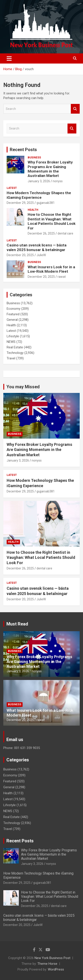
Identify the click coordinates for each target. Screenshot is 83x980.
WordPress (56, 969)
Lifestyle (13, 336)
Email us (15, 740)
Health (33, 210)
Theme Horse (47, 964)
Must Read (17, 624)
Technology (15, 353)
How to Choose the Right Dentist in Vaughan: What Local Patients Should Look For (52, 221)
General (12, 320)
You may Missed (23, 387)
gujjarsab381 (46, 203)
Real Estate (15, 347)
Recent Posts (23, 150)
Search (75, 109)
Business (34, 158)
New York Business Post (52, 958)
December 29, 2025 (20, 203)
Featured (13, 314)
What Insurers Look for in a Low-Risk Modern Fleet (51, 269)
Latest (12, 188)
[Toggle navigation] (9, 58)
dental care (65, 233)
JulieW (41, 255)
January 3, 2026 (39, 181)
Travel (11, 358)
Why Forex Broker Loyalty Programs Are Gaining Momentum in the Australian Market (50, 169)
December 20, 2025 (20, 255)
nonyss (58, 181)
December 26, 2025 (41, 233)
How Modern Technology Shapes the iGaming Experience (39, 195)
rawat (62, 277)
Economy (14, 309)
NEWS (11, 342)
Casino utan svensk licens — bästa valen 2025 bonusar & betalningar (37, 247)
